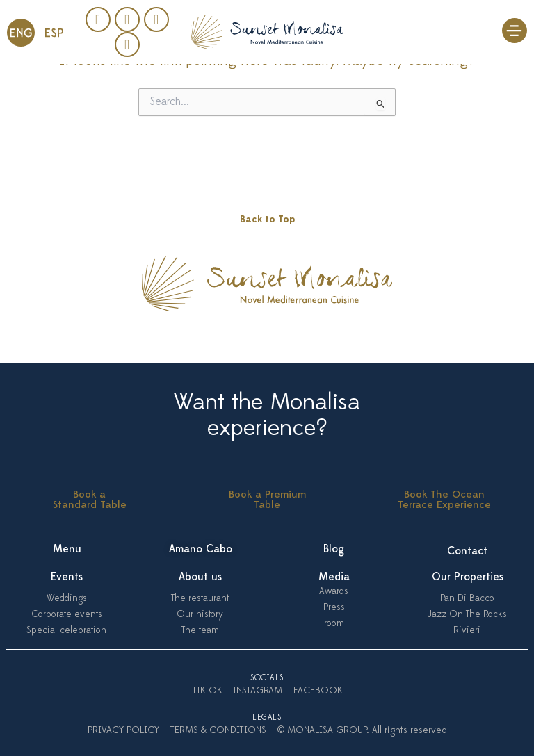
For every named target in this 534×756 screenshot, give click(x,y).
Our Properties (468, 577)
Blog (334, 550)
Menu (67, 550)
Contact (467, 552)
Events (67, 577)
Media (334, 577)
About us (200, 577)
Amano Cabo (201, 550)
